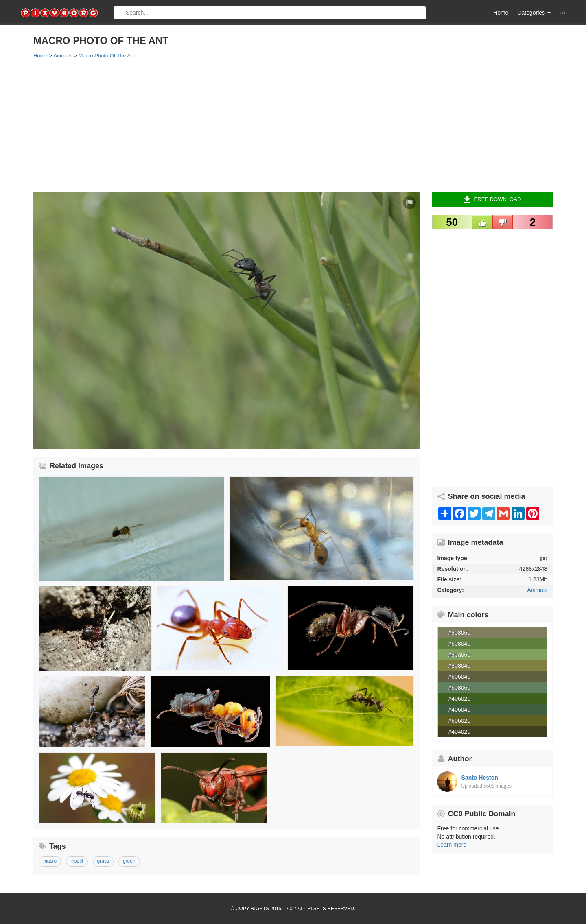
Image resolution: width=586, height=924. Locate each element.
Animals (537, 590)
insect (77, 861)
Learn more (452, 845)
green (129, 861)
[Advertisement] (278, 125)
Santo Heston (480, 778)
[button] (562, 13)
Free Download (492, 199)
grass (103, 861)
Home (501, 13)
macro (50, 861)
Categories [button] (534, 13)
